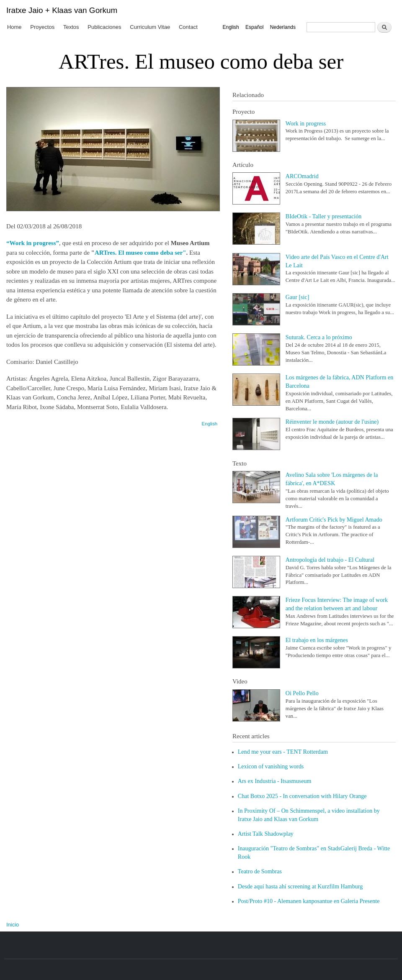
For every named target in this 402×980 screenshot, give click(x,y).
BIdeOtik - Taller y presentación (324, 216)
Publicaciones (104, 27)
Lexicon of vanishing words (271, 766)
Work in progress (306, 123)
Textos (71, 27)
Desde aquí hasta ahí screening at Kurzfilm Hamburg (300, 886)
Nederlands (283, 27)
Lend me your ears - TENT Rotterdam (283, 752)
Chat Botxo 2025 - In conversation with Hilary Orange (302, 796)
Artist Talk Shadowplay (266, 834)
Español (254, 27)
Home (14, 27)
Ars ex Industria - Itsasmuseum (275, 781)
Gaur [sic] (298, 297)
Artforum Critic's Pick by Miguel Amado (334, 519)
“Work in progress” (33, 243)
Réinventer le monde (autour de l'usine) (332, 422)
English (231, 27)
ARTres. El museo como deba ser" (140, 253)
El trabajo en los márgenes (317, 640)
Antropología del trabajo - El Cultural (330, 560)
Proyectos (42, 27)
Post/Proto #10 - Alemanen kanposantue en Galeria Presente (309, 901)
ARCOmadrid (302, 176)
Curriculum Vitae (150, 27)
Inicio (13, 925)
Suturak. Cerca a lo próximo (319, 337)
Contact (188, 27)
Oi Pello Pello (302, 693)
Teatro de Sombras (260, 871)
